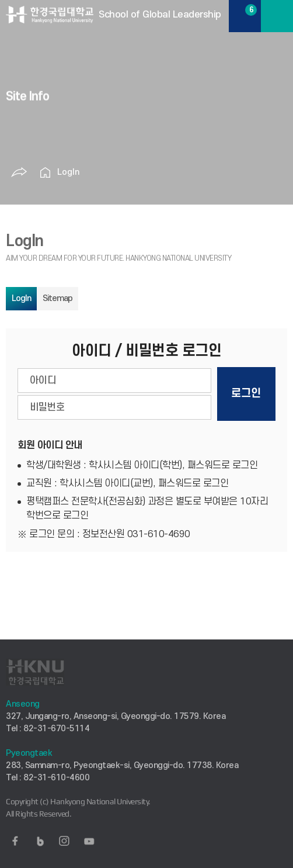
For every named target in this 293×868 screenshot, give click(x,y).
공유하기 (19, 172)
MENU (277, 16)
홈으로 (46, 172)
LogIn (68, 172)
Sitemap (57, 298)
